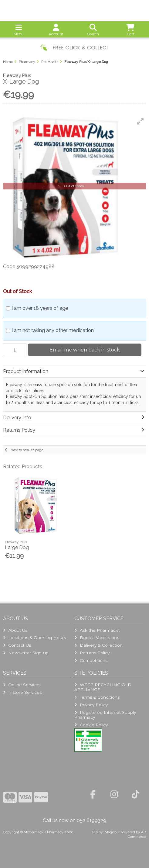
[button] (141, 121)
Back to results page (27, 450)
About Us (15, 630)
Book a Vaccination (97, 638)
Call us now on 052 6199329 (74, 820)
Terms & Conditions (97, 697)
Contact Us (17, 645)
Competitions (91, 660)
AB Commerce (137, 834)
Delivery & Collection (98, 645)
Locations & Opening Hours (34, 638)
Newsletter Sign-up (26, 653)
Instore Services (22, 692)
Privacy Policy (91, 705)
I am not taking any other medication (53, 330)
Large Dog (17, 547)
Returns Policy (92, 653)
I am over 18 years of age (40, 308)
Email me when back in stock (85, 350)
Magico (111, 832)
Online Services (22, 685)
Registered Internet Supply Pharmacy (105, 715)
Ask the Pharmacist (97, 630)
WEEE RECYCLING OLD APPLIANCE (103, 687)
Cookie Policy (91, 725)
